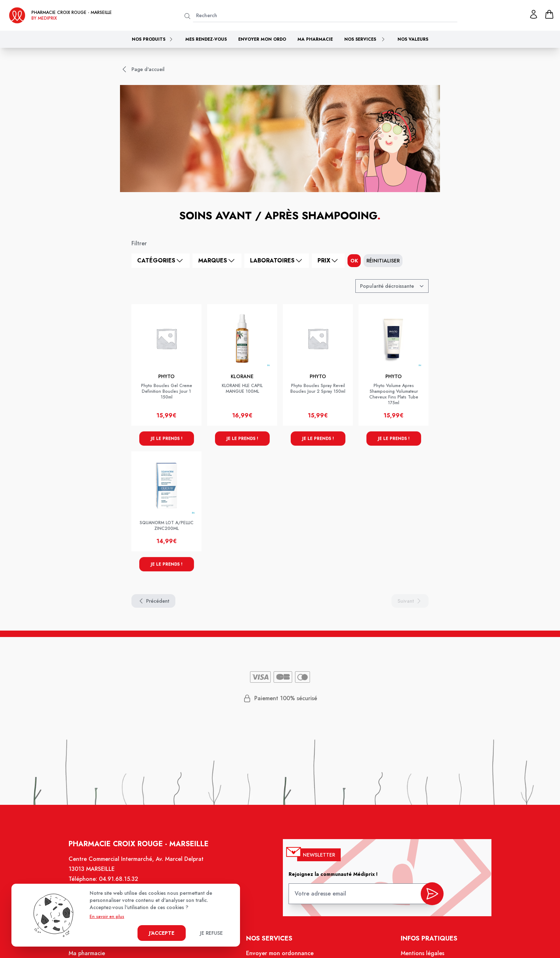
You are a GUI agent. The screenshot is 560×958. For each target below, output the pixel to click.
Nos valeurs (413, 39)
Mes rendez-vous (206, 39)
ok (354, 261)
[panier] (549, 14)
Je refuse (211, 933)
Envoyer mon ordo (262, 39)
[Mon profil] (534, 14)
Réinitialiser (383, 261)
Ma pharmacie (315, 39)
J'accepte (162, 933)
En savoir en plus (107, 917)
